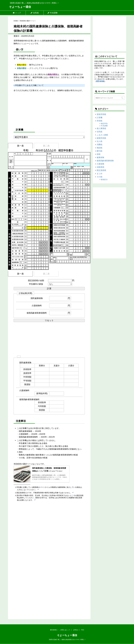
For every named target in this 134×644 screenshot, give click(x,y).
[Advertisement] (49, 110)
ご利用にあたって (65, 630)
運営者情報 (100, 81)
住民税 (35, 13)
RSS (83, 630)
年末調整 (53, 13)
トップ (17, 13)
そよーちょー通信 (20, 7)
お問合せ (76, 630)
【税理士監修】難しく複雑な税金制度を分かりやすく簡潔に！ (67, 640)
